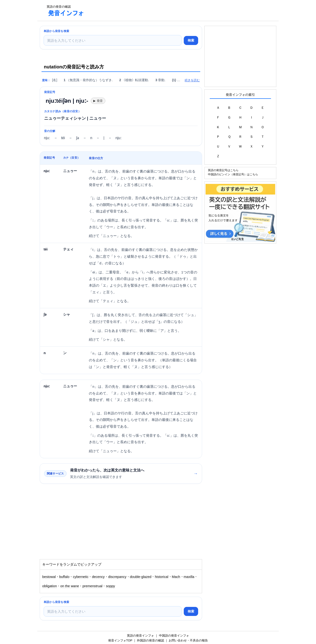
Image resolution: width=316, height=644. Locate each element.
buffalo (64, 577)
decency (98, 577)
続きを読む (192, 80)
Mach (176, 577)
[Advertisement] (173, 10)
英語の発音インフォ (140, 636)
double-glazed (141, 577)
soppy (110, 586)
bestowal (49, 577)
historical (161, 577)
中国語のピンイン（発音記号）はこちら (233, 174)
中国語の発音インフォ (174, 636)
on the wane (70, 586)
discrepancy (117, 577)
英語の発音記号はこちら (223, 170)
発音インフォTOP (120, 640)
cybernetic (81, 577)
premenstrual (92, 586)
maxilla (189, 577)
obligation (50, 586)
